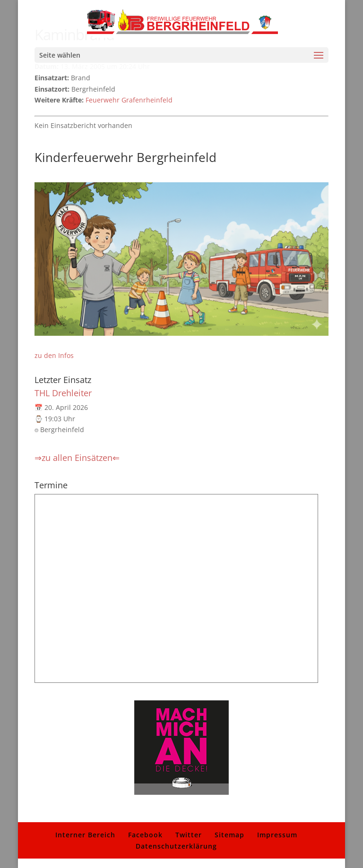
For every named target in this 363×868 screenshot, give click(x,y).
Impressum (277, 835)
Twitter (189, 835)
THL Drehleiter (63, 393)
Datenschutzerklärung (176, 846)
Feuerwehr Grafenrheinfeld (129, 100)
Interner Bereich (85, 835)
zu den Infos (54, 355)
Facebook (145, 835)
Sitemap (229, 835)
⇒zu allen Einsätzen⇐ (77, 458)
